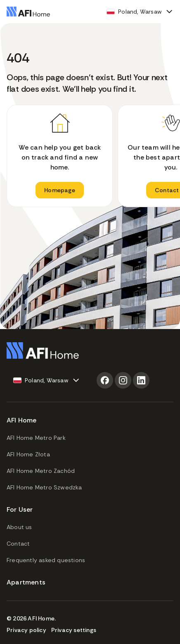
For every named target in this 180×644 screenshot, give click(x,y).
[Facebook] (105, 380)
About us (19, 527)
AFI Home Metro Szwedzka (44, 487)
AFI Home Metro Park (36, 438)
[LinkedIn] (141, 380)
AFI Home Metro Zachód (41, 471)
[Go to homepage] (28, 12)
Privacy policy (26, 630)
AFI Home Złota (28, 454)
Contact (18, 544)
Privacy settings (74, 630)
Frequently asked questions (46, 560)
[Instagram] (123, 380)
